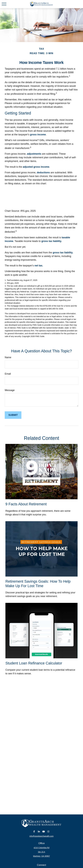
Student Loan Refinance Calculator (34, 663)
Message (10, 390)
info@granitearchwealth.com (42, 836)
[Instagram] (48, 831)
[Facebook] (34, 831)
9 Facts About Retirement (26, 504)
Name (8, 357)
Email (8, 374)
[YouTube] (44, 831)
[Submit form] (13, 415)
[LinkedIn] (39, 831)
